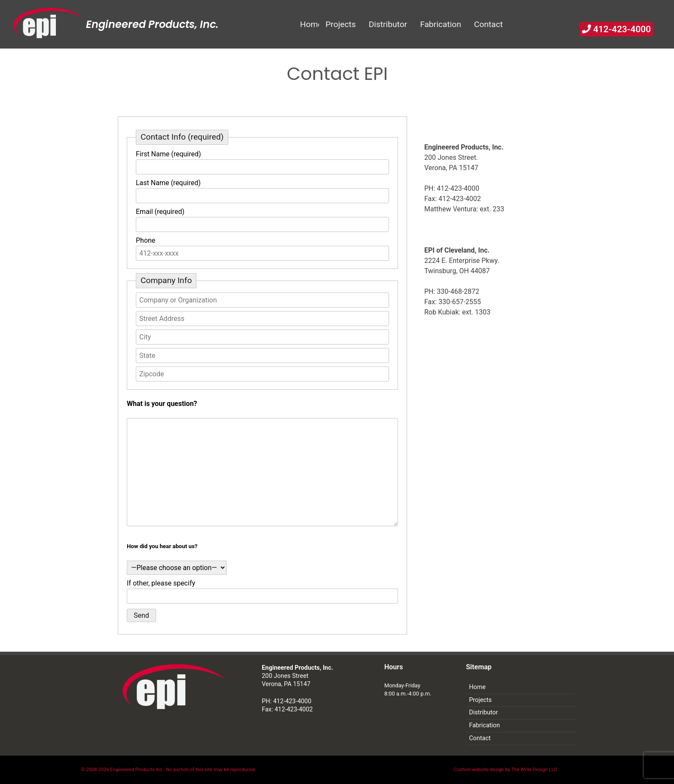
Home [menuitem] (309, 24)
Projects (480, 700)
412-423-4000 (616, 29)
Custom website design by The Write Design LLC (505, 770)
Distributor (483, 712)
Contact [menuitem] (489, 24)
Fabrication (484, 725)
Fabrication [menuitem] (441, 24)
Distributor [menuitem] (388, 24)
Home (477, 687)
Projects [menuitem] (340, 24)
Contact (480, 738)
